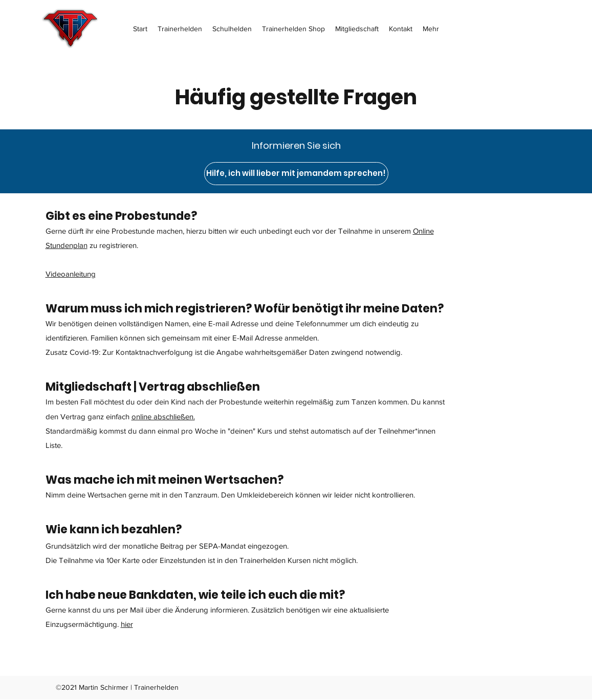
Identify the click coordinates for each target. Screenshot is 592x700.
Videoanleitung (71, 274)
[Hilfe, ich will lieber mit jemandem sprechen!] (296, 174)
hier (127, 624)
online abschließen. (163, 416)
